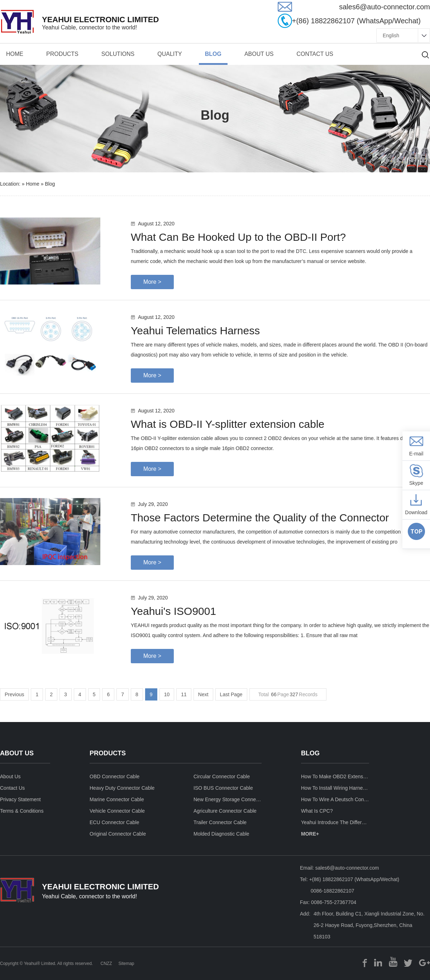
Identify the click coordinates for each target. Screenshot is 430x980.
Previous (14, 694)
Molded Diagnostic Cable (221, 834)
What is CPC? (317, 811)
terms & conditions (22, 811)
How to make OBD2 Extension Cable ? (335, 776)
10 (167, 694)
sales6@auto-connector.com (347, 868)
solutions (118, 54)
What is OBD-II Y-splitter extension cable (228, 424)
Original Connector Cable (118, 834)
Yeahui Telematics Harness (195, 331)
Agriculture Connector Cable (225, 811)
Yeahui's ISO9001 (173, 611)
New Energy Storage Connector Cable (228, 799)
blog (50, 184)
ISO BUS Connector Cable (223, 788)
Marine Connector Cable (117, 799)
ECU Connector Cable (114, 822)
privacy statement (20, 799)
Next (203, 694)
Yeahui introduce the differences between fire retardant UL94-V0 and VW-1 (335, 822)
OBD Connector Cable (114, 776)
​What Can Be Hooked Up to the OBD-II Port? (238, 237)
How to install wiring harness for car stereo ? (335, 788)
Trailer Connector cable (220, 822)
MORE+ (310, 834)
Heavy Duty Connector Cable (122, 788)
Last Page (231, 694)
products (62, 54)
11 (184, 694)
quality (169, 54)
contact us (315, 54)
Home (15, 54)
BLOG (213, 54)
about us (259, 54)
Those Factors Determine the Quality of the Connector (260, 518)
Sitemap (126, 964)
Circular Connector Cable (222, 776)
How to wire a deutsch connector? (335, 799)
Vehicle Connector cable (117, 811)
